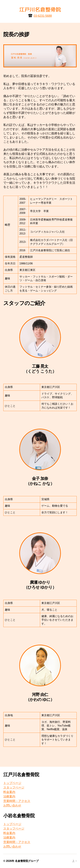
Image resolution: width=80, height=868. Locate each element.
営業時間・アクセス (17, 801)
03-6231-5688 (43, 16)
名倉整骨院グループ (27, 861)
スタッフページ (14, 788)
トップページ (12, 783)
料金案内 (9, 792)
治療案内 (9, 796)
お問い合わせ (12, 805)
